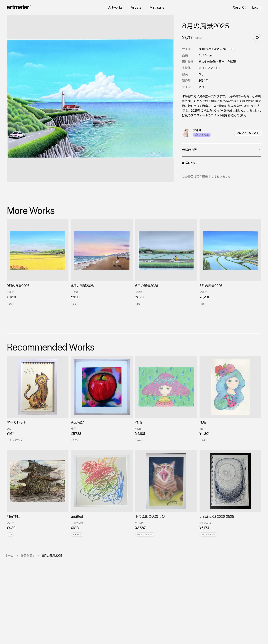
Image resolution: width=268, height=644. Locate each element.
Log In (257, 7)
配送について (222, 163)
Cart (240, 7)
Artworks (115, 7)
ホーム (9, 556)
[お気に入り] (257, 38)
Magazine (157, 7)
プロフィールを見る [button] (248, 133)
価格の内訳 (222, 150)
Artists (136, 7)
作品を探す (28, 556)
